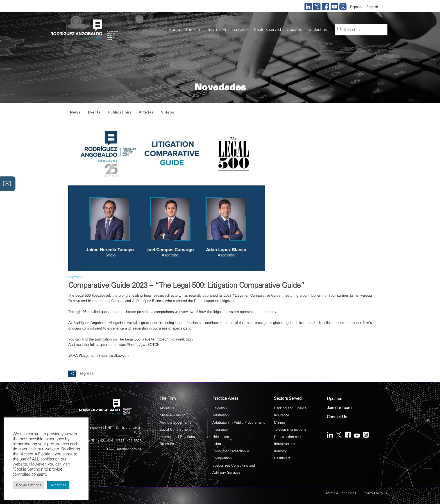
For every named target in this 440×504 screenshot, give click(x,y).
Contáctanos (8, 184)
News (75, 113)
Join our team (339, 408)
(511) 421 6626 (130, 441)
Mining (279, 422)
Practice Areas (235, 30)
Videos (167, 113)
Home (174, 30)
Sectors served (267, 30)
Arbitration (221, 415)
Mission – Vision (173, 415)
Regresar (87, 374)
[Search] (339, 29)
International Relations (177, 437)
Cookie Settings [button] (29, 485)
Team (212, 30)
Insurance (220, 429)
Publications (120, 113)
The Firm (193, 30)
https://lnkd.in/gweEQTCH (139, 345)
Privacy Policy (373, 493)
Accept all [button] (58, 485)
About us (167, 408)
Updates (294, 30)
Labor (217, 444)
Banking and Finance (290, 408)
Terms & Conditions (341, 493)
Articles (146, 113)
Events (94, 113)
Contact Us (337, 417)
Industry (280, 451)
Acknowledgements (175, 422)
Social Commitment (175, 429)
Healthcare (221, 437)
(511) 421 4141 (103, 441)
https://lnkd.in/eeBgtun (175, 339)
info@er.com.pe (129, 449)
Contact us (317, 30)
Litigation (220, 408)
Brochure (167, 444)
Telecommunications (290, 429)
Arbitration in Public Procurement (239, 422)
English (372, 7)
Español (356, 7)
